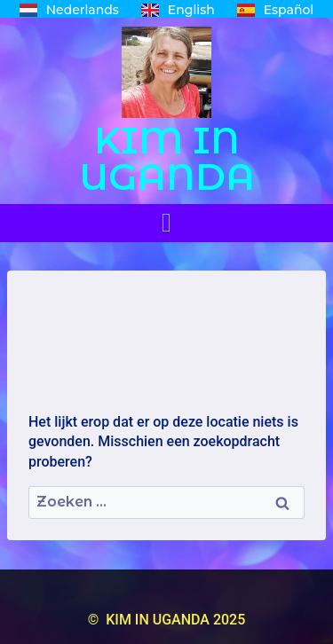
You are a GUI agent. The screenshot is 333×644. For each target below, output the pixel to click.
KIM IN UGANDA (167, 158)
